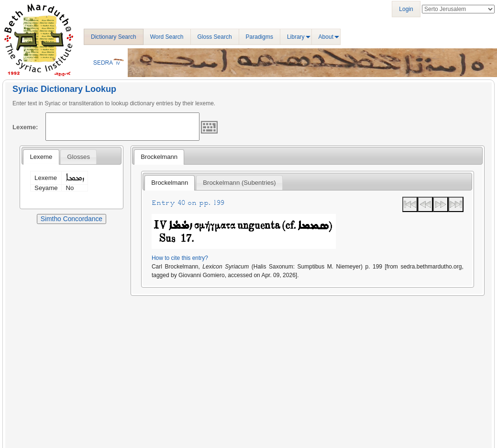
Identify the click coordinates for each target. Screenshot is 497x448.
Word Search (167, 37)
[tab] (41, 157)
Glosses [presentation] (78, 157)
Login (406, 9)
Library (296, 37)
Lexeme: (25, 127)
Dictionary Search (114, 37)
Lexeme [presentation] (41, 157)
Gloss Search (215, 37)
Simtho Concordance (72, 219)
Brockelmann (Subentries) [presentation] (239, 183)
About (326, 37)
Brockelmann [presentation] (159, 157)
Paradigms (260, 37)
